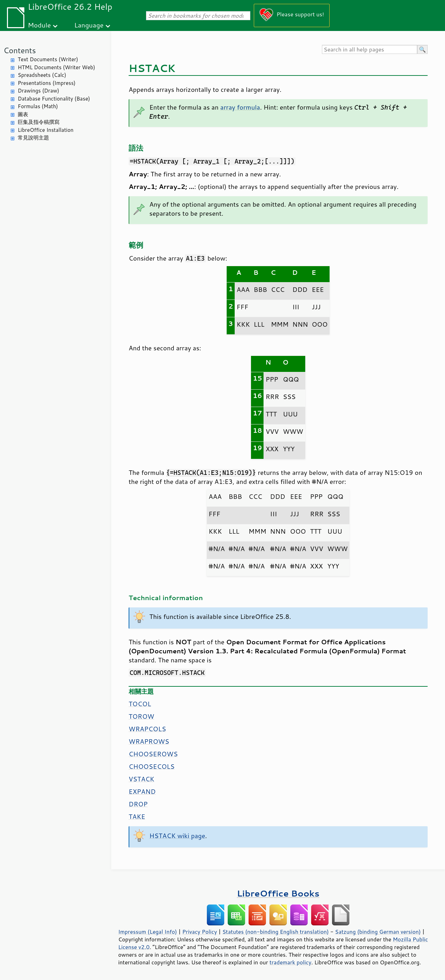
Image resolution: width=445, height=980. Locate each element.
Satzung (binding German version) (378, 932)
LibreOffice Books (278, 893)
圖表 (23, 114)
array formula (240, 107)
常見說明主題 (33, 138)
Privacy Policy (200, 932)
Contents (20, 50)
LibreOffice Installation (46, 130)
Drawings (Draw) (38, 91)
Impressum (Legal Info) (148, 932)
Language (89, 25)
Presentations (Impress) (47, 83)
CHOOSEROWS (153, 754)
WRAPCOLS (147, 729)
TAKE (137, 816)
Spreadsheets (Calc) (42, 75)
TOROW (141, 716)
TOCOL (140, 704)
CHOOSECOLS (152, 766)
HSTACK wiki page (177, 836)
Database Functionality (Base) (54, 99)
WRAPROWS (149, 741)
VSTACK (141, 779)
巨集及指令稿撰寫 (39, 122)
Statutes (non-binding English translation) (275, 932)
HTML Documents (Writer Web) (56, 67)
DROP (138, 804)
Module (39, 25)
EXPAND (142, 791)
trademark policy (290, 962)
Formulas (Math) (38, 106)
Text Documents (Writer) (48, 59)
